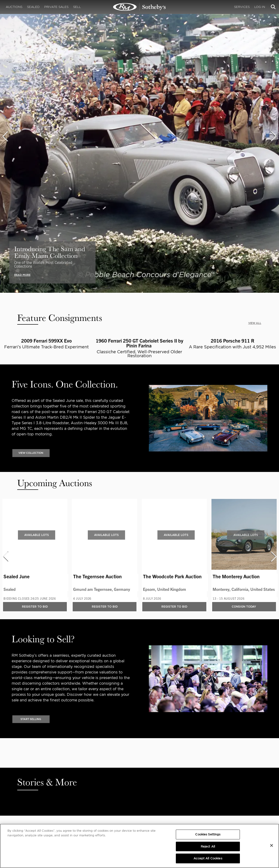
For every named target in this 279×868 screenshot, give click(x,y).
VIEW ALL (255, 323)
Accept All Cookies (208, 858)
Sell (77, 7)
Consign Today (244, 607)
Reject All (208, 846)
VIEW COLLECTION (31, 453)
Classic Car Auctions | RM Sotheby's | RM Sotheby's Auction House (139, 7)
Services (242, 7)
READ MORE (22, 275)
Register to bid (35, 607)
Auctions (14, 7)
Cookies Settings (208, 834)
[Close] (272, 845)
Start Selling (31, 719)
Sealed (33, 7)
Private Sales (56, 7)
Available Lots (37, 535)
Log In (260, 7)
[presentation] (5, 136)
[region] (139, 846)
